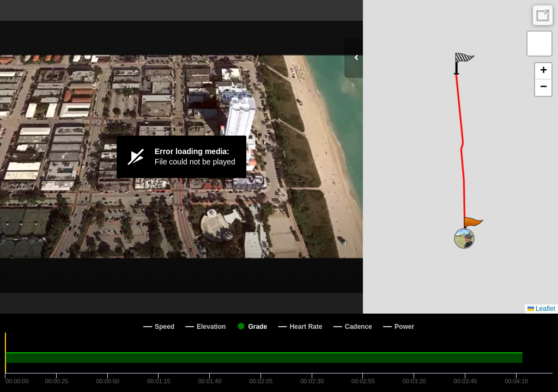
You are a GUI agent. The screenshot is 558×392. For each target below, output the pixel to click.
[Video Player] (181, 157)
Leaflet (541, 309)
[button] (473, 228)
